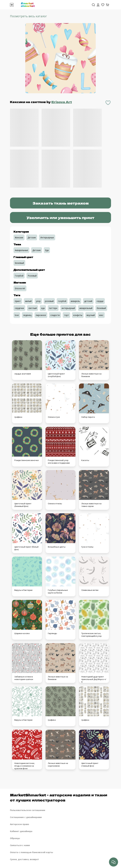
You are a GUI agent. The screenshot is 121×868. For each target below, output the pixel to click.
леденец (27, 315)
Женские (19, 238)
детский (88, 301)
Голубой (19, 276)
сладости (55, 315)
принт (18, 301)
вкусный (91, 315)
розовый (49, 301)
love (17, 315)
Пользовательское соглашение (28, 810)
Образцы (15, 838)
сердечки (19, 308)
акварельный (86, 308)
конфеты (78, 315)
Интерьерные (47, 238)
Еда (47, 250)
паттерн (53, 308)
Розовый (32, 276)
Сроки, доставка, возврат (24, 859)
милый (28, 301)
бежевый (101, 308)
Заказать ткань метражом (61, 203)
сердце (100, 301)
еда (43, 308)
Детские (32, 238)
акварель (75, 301)
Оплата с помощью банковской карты (31, 852)
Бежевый (19, 263)
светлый (33, 308)
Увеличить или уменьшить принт (60, 217)
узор (38, 301)
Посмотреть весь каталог (28, 16)
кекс (101, 315)
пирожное (41, 315)
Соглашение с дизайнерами (26, 817)
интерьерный (68, 308)
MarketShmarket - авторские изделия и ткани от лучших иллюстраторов (59, 797)
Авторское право (20, 824)
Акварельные (21, 250)
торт (66, 315)
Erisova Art (62, 102)
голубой (62, 301)
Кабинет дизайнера (21, 831)
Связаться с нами (20, 845)
